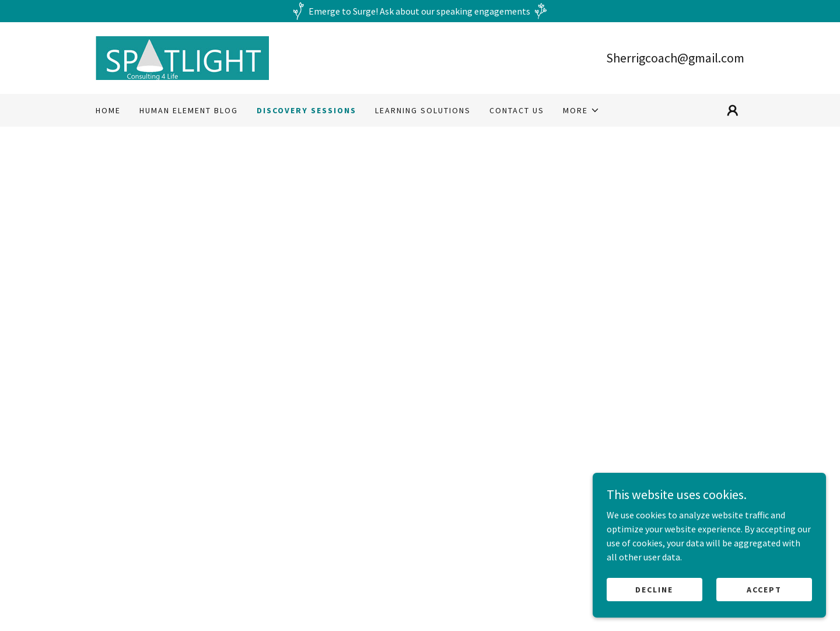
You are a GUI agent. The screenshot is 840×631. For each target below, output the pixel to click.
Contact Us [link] (517, 110)
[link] (182, 57)
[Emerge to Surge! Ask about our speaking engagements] (420, 11)
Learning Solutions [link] (423, 110)
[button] (581, 110)
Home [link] (108, 110)
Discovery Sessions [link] (307, 110)
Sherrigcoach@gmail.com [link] (675, 58)
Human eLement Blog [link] (189, 110)
